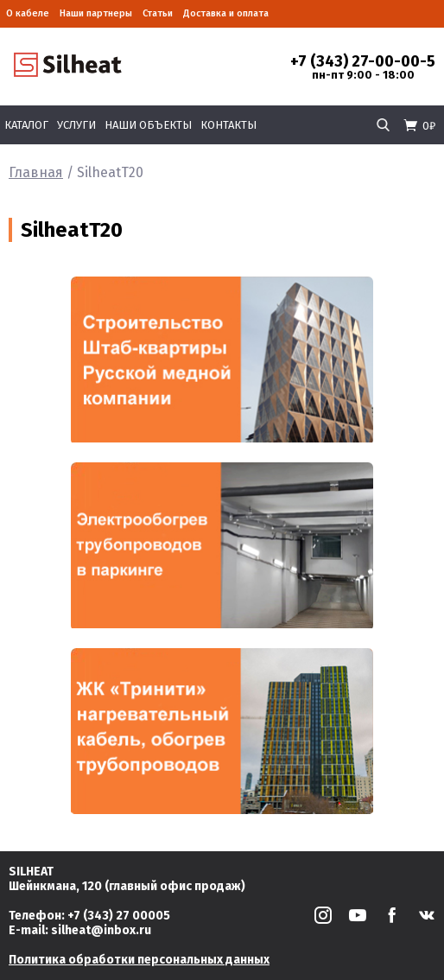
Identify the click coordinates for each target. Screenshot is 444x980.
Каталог (26, 125)
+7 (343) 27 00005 (119, 916)
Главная (36, 172)
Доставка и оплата (226, 13)
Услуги (76, 125)
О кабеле (28, 13)
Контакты (228, 125)
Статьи (158, 13)
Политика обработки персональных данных (139, 960)
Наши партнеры (96, 13)
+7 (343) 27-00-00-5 (363, 61)
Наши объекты (148, 125)
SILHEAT (31, 872)
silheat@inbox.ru (101, 930)
